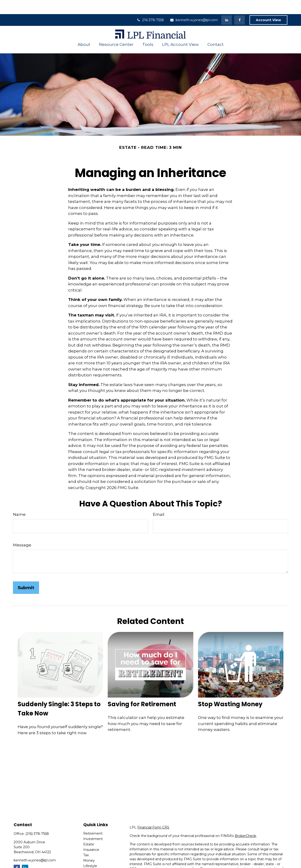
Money (89, 846)
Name (19, 500)
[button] (84, 30)
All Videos (91, 863)
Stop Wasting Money (230, 690)
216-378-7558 (150, 6)
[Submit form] (26, 574)
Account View (268, 6)
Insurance (91, 836)
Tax (86, 841)
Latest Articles (95, 857)
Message (22, 531)
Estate (89, 830)
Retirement (93, 819)
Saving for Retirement (142, 690)
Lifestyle (90, 852)
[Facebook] (240, 6)
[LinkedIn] (227, 6)
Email (159, 500)
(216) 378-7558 (37, 820)
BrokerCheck (245, 822)
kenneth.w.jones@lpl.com (194, 6)
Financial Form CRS (153, 813)
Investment (93, 825)
